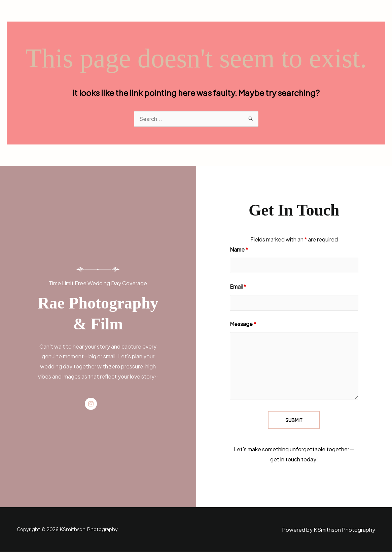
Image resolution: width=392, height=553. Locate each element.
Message (243, 325)
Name (239, 250)
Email (238, 287)
